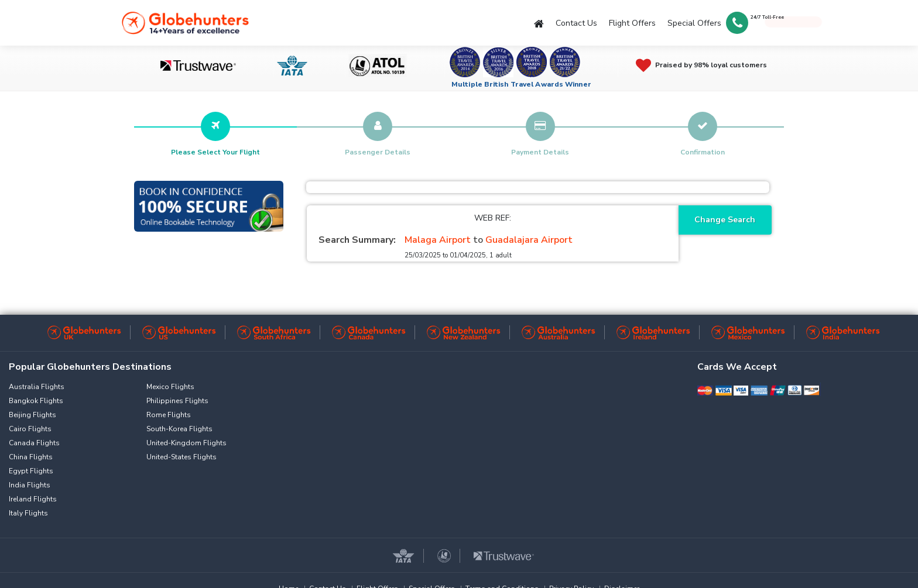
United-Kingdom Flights (186, 443)
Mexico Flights (170, 387)
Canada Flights (34, 443)
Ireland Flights (33, 499)
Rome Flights (169, 415)
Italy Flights (28, 513)
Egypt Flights (31, 471)
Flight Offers (632, 23)
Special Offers (694, 23)
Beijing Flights (32, 415)
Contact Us (576, 23)
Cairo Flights (30, 429)
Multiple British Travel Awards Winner (521, 84)
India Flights (30, 485)
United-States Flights (181, 457)
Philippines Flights (177, 401)
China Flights (31, 457)
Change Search (725, 220)
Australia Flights (37, 387)
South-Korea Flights (179, 429)
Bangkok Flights (36, 401)
